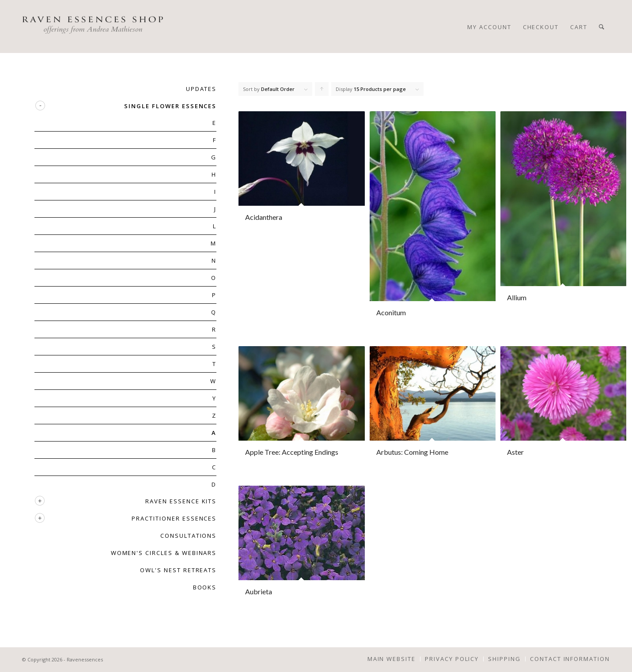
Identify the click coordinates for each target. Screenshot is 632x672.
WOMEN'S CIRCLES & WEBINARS (164, 553)
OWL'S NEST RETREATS (178, 570)
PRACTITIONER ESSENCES (174, 518)
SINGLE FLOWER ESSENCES (170, 106)
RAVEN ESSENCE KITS (181, 501)
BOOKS (205, 587)
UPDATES (201, 89)
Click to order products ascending (322, 91)
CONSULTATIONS (188, 536)
